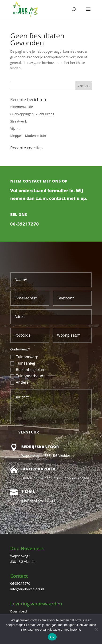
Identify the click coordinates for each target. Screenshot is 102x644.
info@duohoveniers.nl (27, 589)
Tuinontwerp (24, 357)
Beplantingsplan (27, 370)
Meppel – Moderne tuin (28, 136)
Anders (19, 382)
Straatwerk (18, 121)
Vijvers (15, 129)
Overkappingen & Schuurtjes (32, 114)
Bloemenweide (22, 107)
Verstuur (29, 432)
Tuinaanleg (23, 363)
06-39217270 (24, 232)
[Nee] (96, 629)
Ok (52, 637)
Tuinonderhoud (27, 376)
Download (18, 611)
